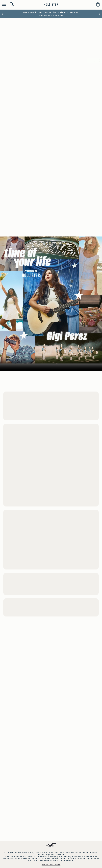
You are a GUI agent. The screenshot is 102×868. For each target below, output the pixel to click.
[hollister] (51, 4)
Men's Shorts (12, 436)
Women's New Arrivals (16, 567)
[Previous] (2, 14)
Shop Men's (58, 15)
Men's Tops (27, 436)
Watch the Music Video (66, 857)
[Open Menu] (3, 5)
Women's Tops (14, 232)
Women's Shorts (14, 239)
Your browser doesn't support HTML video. (51, 778)
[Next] (100, 14)
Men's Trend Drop (13, 695)
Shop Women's (46, 15)
